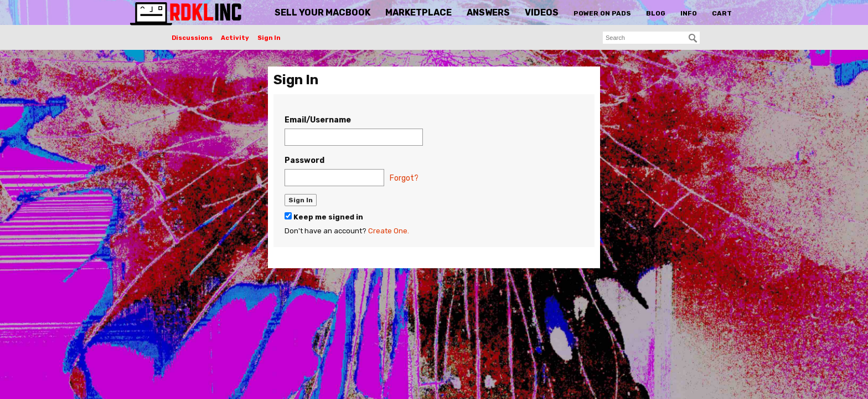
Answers (488, 12)
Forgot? (404, 178)
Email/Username (318, 120)
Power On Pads (602, 13)
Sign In (269, 38)
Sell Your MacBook (322, 12)
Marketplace (418, 12)
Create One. (389, 231)
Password (304, 160)
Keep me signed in (324, 217)
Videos (542, 12)
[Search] (693, 38)
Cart (722, 13)
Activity (235, 38)
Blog (656, 13)
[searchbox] (651, 38)
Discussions (192, 38)
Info (689, 13)
